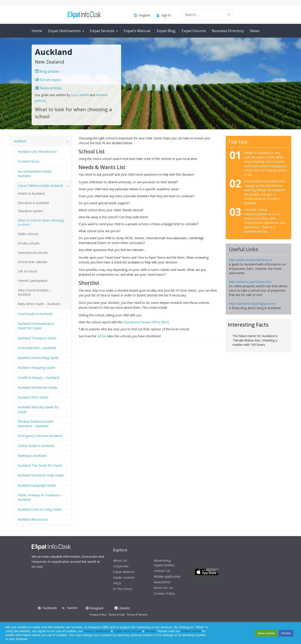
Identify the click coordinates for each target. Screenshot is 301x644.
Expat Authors (124, 572)
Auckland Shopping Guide (36, 367)
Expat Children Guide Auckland (40, 185)
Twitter (72, 608)
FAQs (117, 583)
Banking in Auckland (32, 455)
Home (37, 31)
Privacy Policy (98, 615)
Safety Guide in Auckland (36, 446)
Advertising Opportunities (164, 563)
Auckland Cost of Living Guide (40, 509)
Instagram (95, 608)
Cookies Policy (164, 593)
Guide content (124, 577)
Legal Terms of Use (127, 631)
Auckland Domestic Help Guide (41, 475)
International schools (33, 253)
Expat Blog (166, 31)
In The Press (123, 589)
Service (150, 631)
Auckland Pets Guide (33, 397)
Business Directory (228, 31)
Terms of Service (137, 615)
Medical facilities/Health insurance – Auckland (36, 424)
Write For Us (163, 588)
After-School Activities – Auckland (35, 292)
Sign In (163, 15)
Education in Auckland (33, 203)
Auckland (20, 141)
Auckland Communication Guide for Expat (36, 326)
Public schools (28, 234)
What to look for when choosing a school (41, 222)
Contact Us (162, 571)
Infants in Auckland (31, 193)
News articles (48, 88)
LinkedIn (122, 608)
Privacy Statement (97, 631)
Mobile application (167, 576)
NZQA (101, 336)
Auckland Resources (33, 519)
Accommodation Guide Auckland (35, 173)
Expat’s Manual (137, 31)
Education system (30, 211)
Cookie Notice (191, 631)
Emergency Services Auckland (40, 436)
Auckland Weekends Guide (38, 387)
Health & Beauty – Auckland (39, 377)
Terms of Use (117, 615)
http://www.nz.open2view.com (250, 282)
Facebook (50, 608)
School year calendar (33, 262)
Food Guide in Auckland (35, 314)
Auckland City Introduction (37, 151)
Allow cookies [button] (266, 633)
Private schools (29, 243)
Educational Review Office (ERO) (146, 322)
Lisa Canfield (80, 95)
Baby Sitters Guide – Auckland (39, 304)
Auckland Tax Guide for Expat (40, 465)
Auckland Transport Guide (37, 338)
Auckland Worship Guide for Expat (38, 409)
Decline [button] (286, 633)
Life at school (28, 271)
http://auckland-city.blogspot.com (252, 304)
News (255, 31)
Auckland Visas (29, 161)
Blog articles (47, 71)
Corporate (121, 566)
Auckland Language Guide (37, 485)
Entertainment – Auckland (37, 348)
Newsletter (162, 582)
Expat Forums (194, 31)
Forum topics (48, 80)
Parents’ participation (33, 281)
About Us (120, 560)
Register (142, 15)
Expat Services (102, 31)
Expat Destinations (64, 31)
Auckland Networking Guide (38, 358)
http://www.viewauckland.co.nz (251, 260)
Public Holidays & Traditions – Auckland (40, 497)
